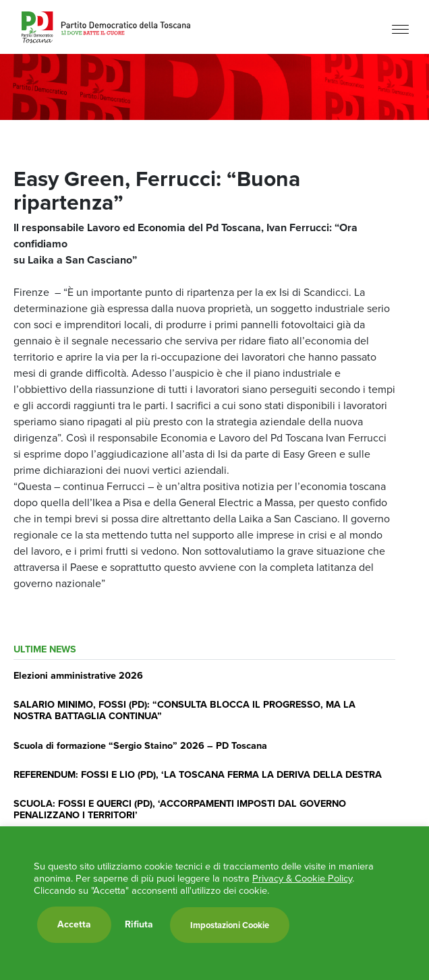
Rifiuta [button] (139, 925)
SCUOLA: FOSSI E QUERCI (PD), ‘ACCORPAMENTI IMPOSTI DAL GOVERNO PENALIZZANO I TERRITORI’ (180, 809)
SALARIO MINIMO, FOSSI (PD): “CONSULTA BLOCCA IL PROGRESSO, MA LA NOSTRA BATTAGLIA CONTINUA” (184, 710)
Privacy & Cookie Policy (302, 878)
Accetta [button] (74, 924)
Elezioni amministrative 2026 (78, 675)
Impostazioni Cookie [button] (230, 925)
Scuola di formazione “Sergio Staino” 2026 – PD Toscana (140, 745)
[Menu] (400, 29)
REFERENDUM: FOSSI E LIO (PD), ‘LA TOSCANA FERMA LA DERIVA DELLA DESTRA (198, 774)
